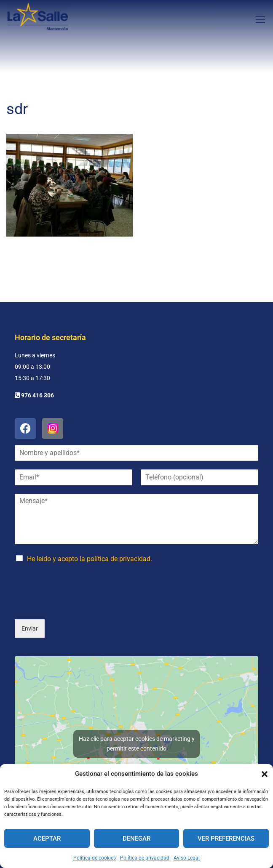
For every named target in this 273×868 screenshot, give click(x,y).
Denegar (136, 839)
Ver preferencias (226, 839)
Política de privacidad (145, 858)
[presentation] (79, 625)
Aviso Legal (187, 858)
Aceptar (47, 839)
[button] (265, 774)
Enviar (30, 648)
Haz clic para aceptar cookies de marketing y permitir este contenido (137, 763)
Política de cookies (95, 858)
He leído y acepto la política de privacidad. (90, 578)
